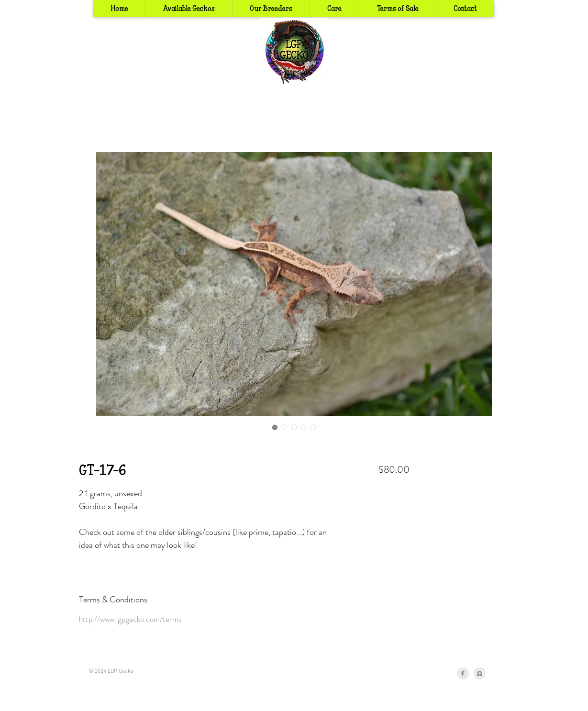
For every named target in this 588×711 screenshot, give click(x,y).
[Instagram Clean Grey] (480, 673)
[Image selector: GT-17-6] (275, 427)
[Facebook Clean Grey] (463, 673)
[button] (271, 8)
